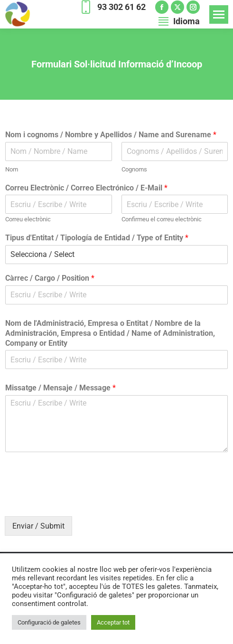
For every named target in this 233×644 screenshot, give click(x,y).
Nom (12, 169)
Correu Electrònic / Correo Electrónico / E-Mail (86, 188)
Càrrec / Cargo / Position (50, 278)
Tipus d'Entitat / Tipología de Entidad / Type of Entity (97, 238)
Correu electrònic (28, 219)
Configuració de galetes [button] (49, 622)
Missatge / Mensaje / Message (61, 388)
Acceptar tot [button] (113, 622)
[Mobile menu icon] (219, 14)
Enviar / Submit (38, 526)
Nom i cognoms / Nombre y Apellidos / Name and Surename (111, 135)
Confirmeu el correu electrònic (162, 219)
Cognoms (134, 169)
